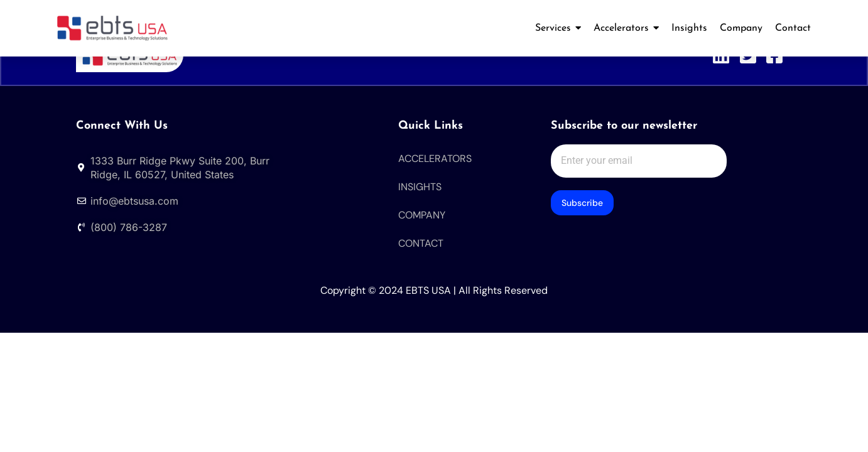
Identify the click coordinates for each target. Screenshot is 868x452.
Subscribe (582, 204)
